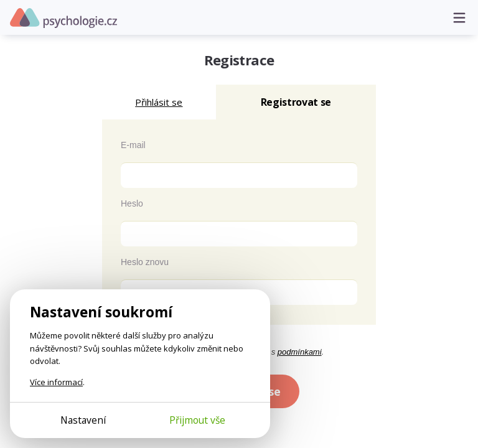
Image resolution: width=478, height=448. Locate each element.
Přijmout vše (197, 420)
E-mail (133, 145)
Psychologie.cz (63, 18)
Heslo (132, 203)
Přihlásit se (159, 102)
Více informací (56, 382)
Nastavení (83, 420)
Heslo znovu (145, 262)
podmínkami (300, 352)
